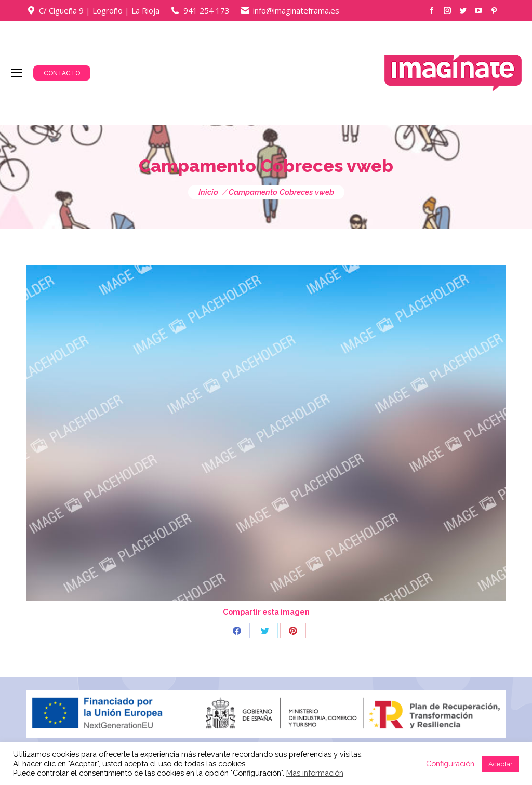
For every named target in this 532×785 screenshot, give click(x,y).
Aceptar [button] (501, 764)
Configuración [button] (450, 763)
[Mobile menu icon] (17, 73)
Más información (315, 773)
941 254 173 (207, 10)
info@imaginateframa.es (296, 10)
